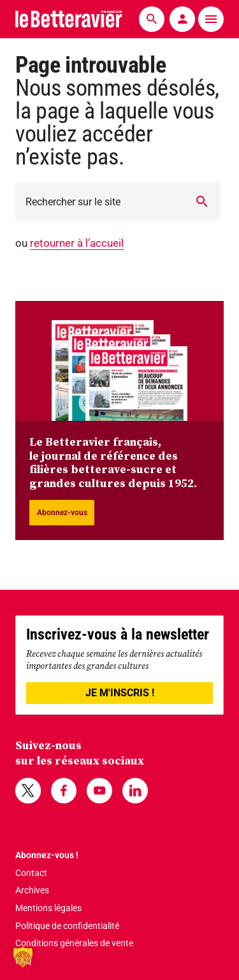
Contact (31, 873)
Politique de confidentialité (67, 926)
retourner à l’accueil (77, 243)
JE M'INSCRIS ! (120, 693)
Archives (32, 890)
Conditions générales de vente (74, 943)
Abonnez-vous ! (47, 855)
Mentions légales (48, 908)
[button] (23, 957)
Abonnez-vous (62, 513)
